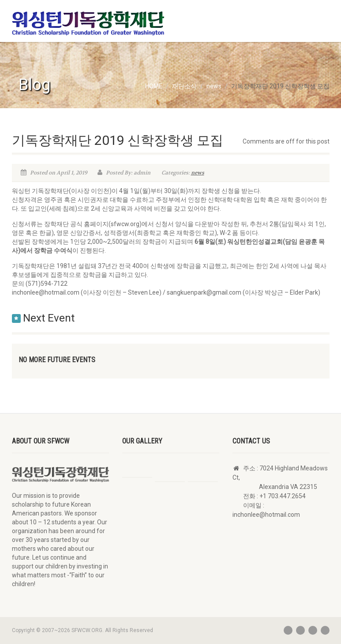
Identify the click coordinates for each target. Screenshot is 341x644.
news (198, 173)
